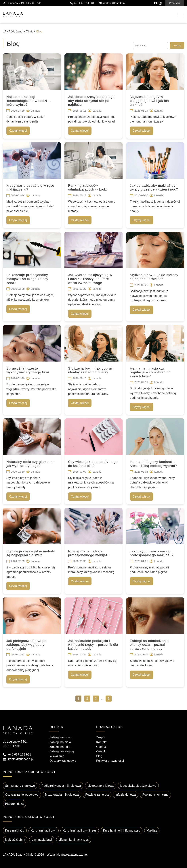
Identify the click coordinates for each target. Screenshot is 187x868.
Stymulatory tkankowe (20, 786)
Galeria (101, 747)
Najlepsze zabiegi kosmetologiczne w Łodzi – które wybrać (28, 101)
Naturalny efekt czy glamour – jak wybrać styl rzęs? (31, 464)
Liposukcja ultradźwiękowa (138, 786)
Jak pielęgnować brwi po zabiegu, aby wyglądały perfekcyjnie (26, 645)
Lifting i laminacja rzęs (74, 840)
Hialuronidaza (14, 804)
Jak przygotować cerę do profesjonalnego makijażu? (152, 553)
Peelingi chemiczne (155, 795)
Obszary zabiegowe (63, 761)
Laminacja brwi (42, 840)
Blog (99, 756)
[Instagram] (160, 3)
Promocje (175, 3)
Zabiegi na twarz (61, 737)
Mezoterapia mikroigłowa (62, 795)
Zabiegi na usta (60, 747)
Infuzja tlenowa (126, 795)
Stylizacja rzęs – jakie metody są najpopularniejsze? (31, 553)
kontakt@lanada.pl (21, 759)
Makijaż (152, 831)
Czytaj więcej (18, 131)
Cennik (101, 751)
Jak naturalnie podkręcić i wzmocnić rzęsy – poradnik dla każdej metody (93, 645)
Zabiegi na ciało (60, 742)
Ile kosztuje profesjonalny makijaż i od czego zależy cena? (27, 279)
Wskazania (57, 756)
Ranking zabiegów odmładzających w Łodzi (88, 188)
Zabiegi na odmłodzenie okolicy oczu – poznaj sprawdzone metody (149, 645)
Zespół (101, 737)
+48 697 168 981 (20, 755)
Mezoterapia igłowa (101, 786)
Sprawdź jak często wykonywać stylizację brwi (28, 370)
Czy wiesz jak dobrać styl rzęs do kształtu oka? (93, 464)
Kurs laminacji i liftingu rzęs (122, 831)
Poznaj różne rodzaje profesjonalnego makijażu (89, 553)
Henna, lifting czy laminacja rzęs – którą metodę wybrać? (153, 464)
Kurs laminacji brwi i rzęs (80, 831)
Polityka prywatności (110, 761)
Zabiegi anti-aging (62, 751)
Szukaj (177, 45)
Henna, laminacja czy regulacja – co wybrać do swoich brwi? (150, 372)
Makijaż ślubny (15, 840)
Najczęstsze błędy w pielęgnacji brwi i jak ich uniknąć (149, 101)
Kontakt (101, 742)
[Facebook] (156, 3)
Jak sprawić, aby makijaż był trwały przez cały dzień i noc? (154, 188)
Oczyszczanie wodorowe (22, 795)
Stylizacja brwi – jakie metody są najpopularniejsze (154, 277)
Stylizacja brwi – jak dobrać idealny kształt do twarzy (90, 370)
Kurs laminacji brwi (44, 831)
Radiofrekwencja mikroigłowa (61, 786)
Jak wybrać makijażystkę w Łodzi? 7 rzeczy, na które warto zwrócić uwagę (90, 279)
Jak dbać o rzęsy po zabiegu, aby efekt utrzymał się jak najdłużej (92, 101)
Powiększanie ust (97, 795)
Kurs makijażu (15, 831)
